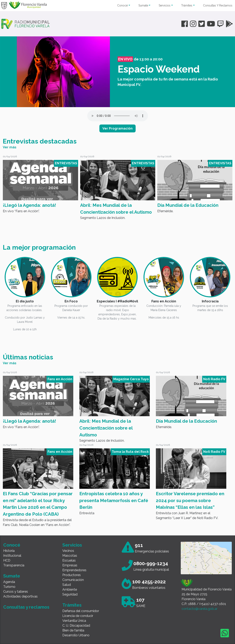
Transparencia (14, 565)
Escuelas (69, 560)
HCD (7, 560)
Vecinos (68, 551)
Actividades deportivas (20, 596)
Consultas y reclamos (26, 607)
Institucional (12, 556)
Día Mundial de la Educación (188, 205)
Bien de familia (73, 630)
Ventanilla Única (74, 621)
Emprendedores (74, 570)
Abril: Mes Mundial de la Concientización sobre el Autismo (116, 209)
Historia (9, 551)
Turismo (9, 587)
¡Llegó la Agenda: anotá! (29, 205)
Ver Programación (117, 128)
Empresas (70, 565)
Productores (72, 575)
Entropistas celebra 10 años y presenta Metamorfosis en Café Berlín (114, 500)
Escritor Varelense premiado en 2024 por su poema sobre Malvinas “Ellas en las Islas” (190, 500)
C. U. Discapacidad (76, 626)
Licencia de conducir (78, 616)
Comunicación (73, 580)
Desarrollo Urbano (76, 635)
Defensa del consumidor (81, 611)
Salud (67, 585)
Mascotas (70, 556)
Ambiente (70, 590)
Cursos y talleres (16, 592)
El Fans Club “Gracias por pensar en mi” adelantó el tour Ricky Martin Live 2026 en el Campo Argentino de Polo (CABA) (38, 504)
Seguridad (70, 594)
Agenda (9, 582)
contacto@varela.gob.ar (199, 609)
